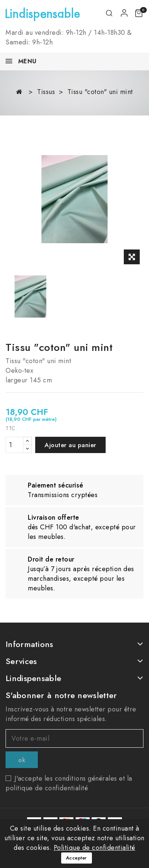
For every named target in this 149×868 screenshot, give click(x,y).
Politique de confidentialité (95, 848)
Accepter (77, 858)
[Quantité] (14, 445)
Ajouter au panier (70, 445)
